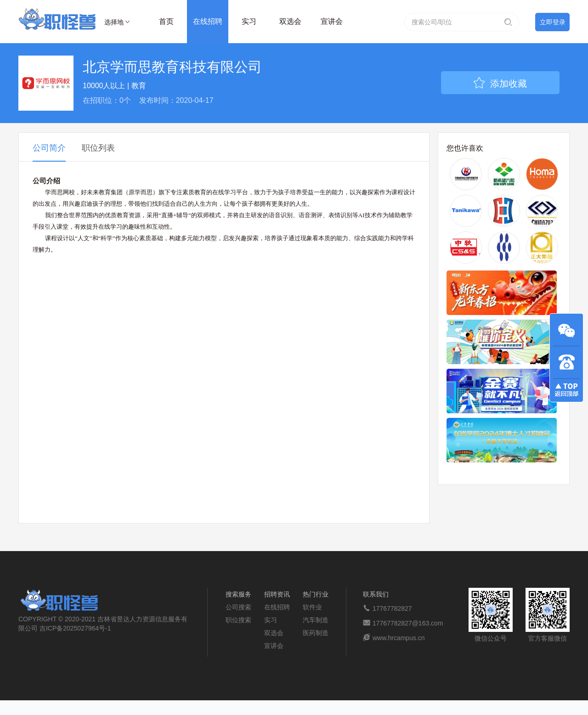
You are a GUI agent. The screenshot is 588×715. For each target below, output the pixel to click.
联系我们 (376, 594)
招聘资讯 (277, 594)
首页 (166, 21)
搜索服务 (238, 594)
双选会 (290, 21)
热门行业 (316, 594)
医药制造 (316, 633)
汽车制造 (316, 620)
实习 (249, 21)
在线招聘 (208, 21)
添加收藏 (500, 84)
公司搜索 (238, 607)
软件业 (312, 607)
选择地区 (114, 23)
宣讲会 (332, 21)
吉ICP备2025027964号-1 (75, 628)
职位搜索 (238, 620)
